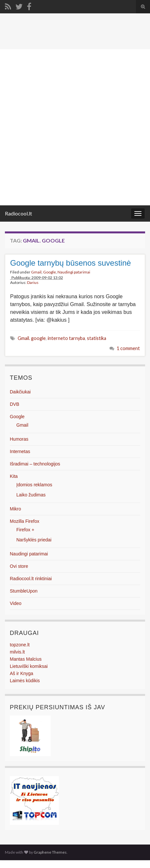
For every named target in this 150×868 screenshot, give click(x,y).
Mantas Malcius (26, 659)
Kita (14, 476)
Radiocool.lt (18, 213)
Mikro (15, 509)
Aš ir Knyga (22, 673)
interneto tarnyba (66, 338)
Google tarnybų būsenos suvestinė (71, 263)
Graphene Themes (50, 852)
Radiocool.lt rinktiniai (31, 579)
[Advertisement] (75, 127)
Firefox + (25, 530)
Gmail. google (32, 338)
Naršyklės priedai (34, 540)
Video (16, 603)
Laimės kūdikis (25, 681)
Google (50, 272)
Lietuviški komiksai (29, 666)
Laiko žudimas (31, 495)
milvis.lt (17, 652)
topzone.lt (20, 645)
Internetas (20, 451)
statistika (97, 338)
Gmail (36, 272)
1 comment (128, 348)
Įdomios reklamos (34, 485)
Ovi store (19, 566)
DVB (15, 404)
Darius (33, 282)
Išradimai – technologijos (35, 464)
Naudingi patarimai (74, 272)
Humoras (19, 439)
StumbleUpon (24, 591)
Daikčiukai (20, 392)
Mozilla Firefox (25, 521)
